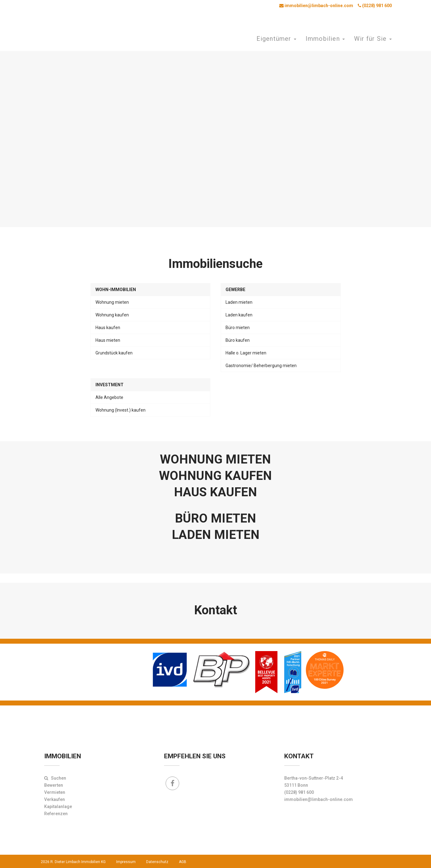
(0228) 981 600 (375, 6)
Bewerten (54, 785)
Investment (110, 385)
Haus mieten (108, 340)
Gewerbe (235, 290)
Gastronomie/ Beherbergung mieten (261, 366)
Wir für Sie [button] (373, 39)
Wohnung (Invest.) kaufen (120, 410)
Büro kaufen (238, 340)
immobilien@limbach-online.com (316, 6)
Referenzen (56, 814)
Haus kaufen (108, 328)
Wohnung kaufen (112, 315)
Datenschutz (157, 862)
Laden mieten (239, 302)
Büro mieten (238, 328)
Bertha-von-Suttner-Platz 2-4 (314, 778)
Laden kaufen (239, 315)
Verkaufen (55, 799)
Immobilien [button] (325, 39)
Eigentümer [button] (276, 39)
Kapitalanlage (58, 807)
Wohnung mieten (112, 302)
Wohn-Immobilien (116, 290)
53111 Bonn (296, 785)
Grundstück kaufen (114, 353)
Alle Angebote (109, 397)
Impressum (126, 862)
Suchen (55, 778)
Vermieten (55, 792)
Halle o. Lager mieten (246, 353)
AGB (183, 862)
